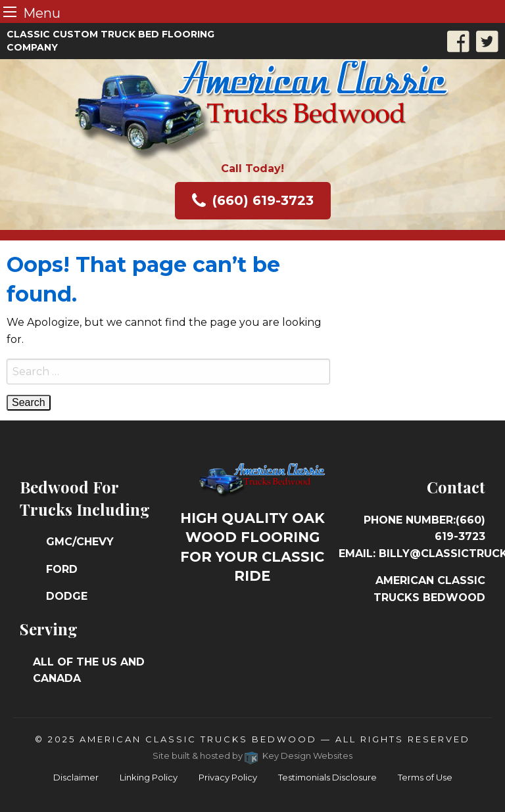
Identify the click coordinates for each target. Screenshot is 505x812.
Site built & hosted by (253, 756)
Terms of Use (425, 777)
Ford (62, 569)
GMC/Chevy (80, 542)
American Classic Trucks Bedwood (198, 739)
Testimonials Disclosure (327, 777)
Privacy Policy (228, 777)
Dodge (67, 596)
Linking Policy (149, 777)
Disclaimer (76, 777)
